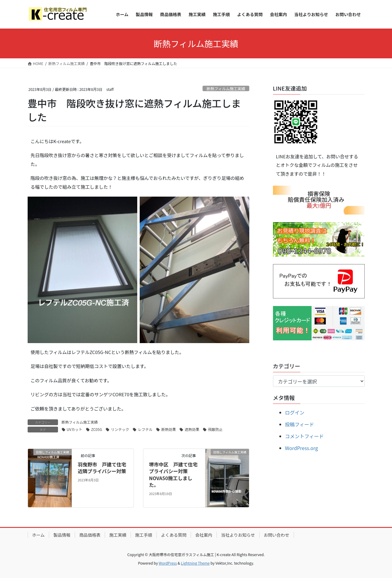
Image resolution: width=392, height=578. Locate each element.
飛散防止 (215, 429)
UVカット (75, 429)
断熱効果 (169, 429)
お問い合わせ (277, 535)
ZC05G (97, 429)
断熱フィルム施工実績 (226, 89)
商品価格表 (90, 535)
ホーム (39, 535)
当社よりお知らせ (238, 535)
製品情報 (62, 535)
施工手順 (144, 535)
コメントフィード (305, 436)
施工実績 (118, 535)
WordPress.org (302, 448)
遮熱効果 (192, 429)
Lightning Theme (195, 563)
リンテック (120, 429)
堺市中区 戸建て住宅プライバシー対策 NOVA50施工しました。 (173, 475)
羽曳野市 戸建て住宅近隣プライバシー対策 (102, 468)
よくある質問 (174, 535)
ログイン (295, 412)
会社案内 (204, 535)
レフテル (145, 429)
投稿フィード (300, 424)
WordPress (168, 563)
